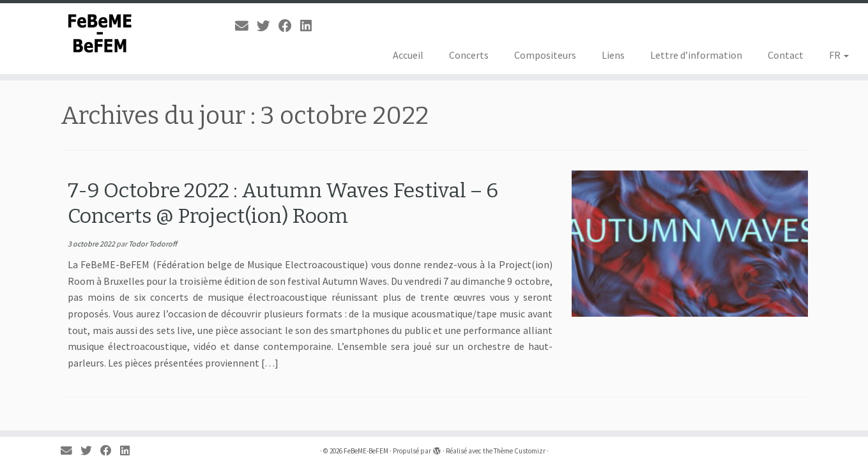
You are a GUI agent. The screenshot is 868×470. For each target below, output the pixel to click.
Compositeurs (545, 55)
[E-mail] (246, 26)
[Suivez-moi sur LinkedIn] (310, 26)
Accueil (408, 55)
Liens (613, 55)
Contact (786, 55)
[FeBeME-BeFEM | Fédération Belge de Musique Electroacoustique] (100, 34)
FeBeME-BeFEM (366, 451)
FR (839, 55)
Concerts (469, 55)
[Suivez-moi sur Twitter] (268, 26)
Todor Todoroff (153, 244)
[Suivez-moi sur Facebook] (289, 26)
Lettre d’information (696, 55)
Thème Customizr (520, 451)
